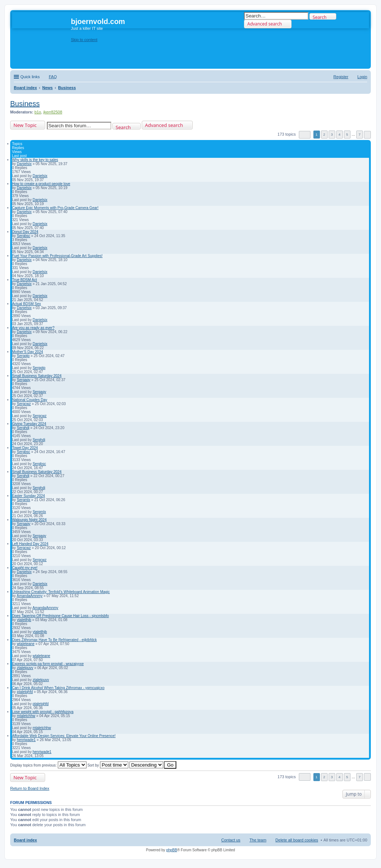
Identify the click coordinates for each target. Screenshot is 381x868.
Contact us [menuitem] (231, 840)
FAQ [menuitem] (53, 77)
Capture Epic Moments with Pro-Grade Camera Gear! (55, 208)
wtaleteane (25, 644)
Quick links (30, 77)
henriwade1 (26, 740)
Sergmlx (23, 500)
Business (25, 104)
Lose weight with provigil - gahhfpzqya (43, 712)
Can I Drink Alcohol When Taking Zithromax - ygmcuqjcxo (58, 688)
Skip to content (84, 40)
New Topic (25, 125)
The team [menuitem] (258, 840)
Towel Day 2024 (25, 448)
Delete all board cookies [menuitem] (297, 840)
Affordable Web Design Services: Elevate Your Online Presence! (64, 736)
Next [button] (367, 135)
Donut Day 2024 (25, 232)
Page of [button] (305, 135)
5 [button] (347, 134)
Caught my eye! (25, 568)
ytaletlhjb (24, 620)
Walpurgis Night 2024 (29, 520)
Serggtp (23, 356)
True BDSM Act (25, 280)
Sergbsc (23, 236)
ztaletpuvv (25, 668)
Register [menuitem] (341, 77)
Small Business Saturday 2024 (37, 376)
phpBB (172, 850)
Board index (25, 840)
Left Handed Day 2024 (30, 544)
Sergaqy (23, 380)
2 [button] (324, 134)
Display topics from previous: (48, 765)
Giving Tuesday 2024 (29, 424)
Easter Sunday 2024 (29, 496)
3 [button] (332, 134)
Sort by (108, 765)
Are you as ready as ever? (33, 328)
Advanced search (264, 24)
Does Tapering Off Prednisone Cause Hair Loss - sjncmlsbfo (60, 616)
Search (320, 17)
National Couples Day (30, 400)
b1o (38, 112)
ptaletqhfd (25, 692)
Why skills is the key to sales (35, 160)
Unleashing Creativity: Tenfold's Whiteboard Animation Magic (61, 592)
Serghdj (23, 428)
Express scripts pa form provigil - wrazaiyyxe (48, 664)
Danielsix (24, 164)
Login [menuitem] (362, 77)
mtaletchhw (26, 716)
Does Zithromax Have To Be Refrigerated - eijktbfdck (54, 640)
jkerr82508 (53, 112)
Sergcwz (24, 404)
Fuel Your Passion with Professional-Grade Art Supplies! (57, 256)
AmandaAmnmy (30, 596)
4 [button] (340, 134)
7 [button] (360, 134)
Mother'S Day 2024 (27, 352)
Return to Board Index (30, 788)
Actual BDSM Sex (26, 304)
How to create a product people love (41, 184)
